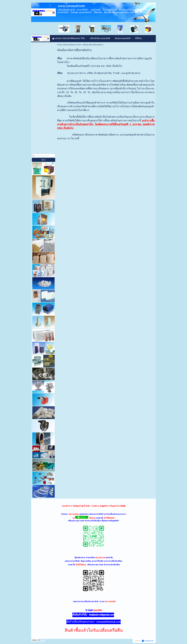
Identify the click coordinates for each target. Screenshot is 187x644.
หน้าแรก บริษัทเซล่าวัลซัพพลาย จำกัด (69, 45)
